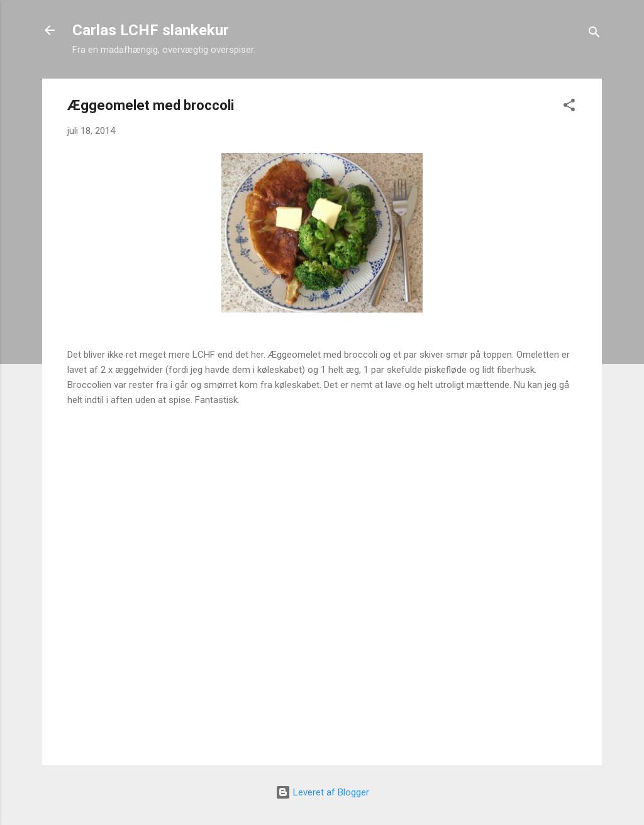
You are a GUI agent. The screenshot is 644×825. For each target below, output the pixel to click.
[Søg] (594, 34)
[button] (569, 107)
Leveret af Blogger (322, 792)
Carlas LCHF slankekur (151, 30)
